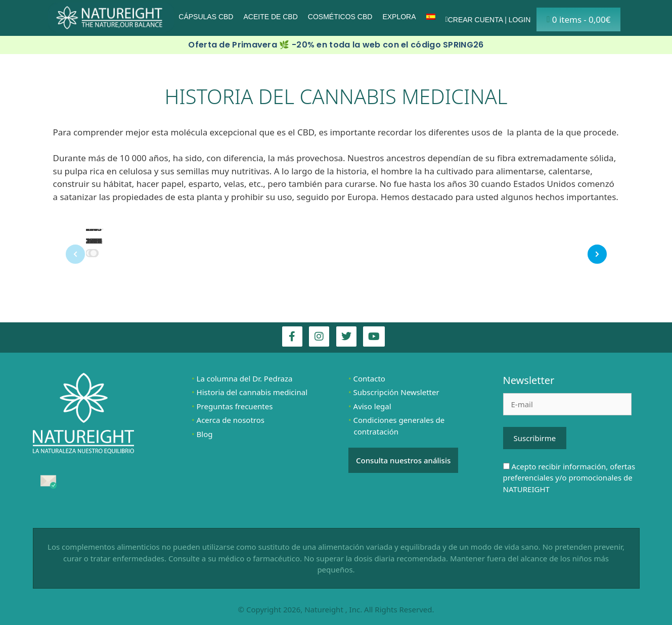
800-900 (93, 234)
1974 (94, 241)
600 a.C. (92, 234)
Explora (399, 17)
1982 (94, 241)
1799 (94, 241)
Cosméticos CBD (340, 17)
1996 (94, 241)
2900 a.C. (94, 234)
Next (606, 252)
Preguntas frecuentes (235, 406)
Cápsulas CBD (206, 17)
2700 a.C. (94, 234)
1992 (94, 241)
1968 (94, 241)
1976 (94, 241)
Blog (205, 434)
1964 (94, 241)
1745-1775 (95, 234)
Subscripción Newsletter (396, 392)
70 (90, 241)
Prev (66, 256)
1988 (94, 241)
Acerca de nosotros (231, 420)
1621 (94, 241)
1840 (94, 241)
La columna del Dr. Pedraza (245, 378)
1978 (94, 241)
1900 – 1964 (94, 228)
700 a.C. (92, 234)
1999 (94, 241)
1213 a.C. (94, 234)
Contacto (369, 378)
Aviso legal (372, 406)
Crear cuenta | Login (488, 20)
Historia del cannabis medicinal (252, 392)
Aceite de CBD (270, 17)
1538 (94, 241)
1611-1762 (95, 234)
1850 (94, 241)
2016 (94, 241)
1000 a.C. (94, 234)
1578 (94, 241)
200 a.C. (92, 234)
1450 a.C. (94, 234)
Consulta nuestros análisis (403, 460)
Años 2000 (94, 234)
